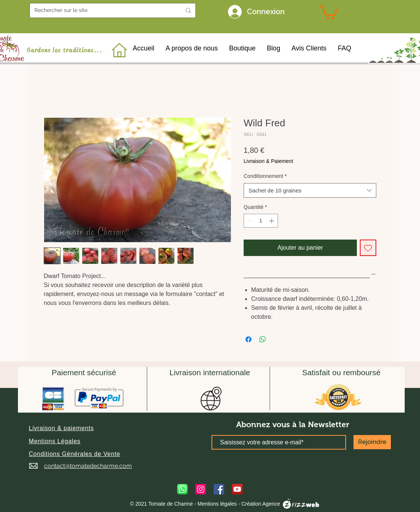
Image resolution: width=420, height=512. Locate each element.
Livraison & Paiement (268, 161)
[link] (328, 12)
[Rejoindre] (372, 442)
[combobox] (310, 190)
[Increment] (272, 221)
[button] (61, 428)
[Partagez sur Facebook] (248, 339)
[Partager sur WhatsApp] (263, 339)
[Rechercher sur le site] (102, 10)
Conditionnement (265, 176)
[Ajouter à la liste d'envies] (368, 248)
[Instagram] (201, 489)
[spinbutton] (261, 221)
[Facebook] (219, 489)
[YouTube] (237, 489)
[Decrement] (249, 221)
